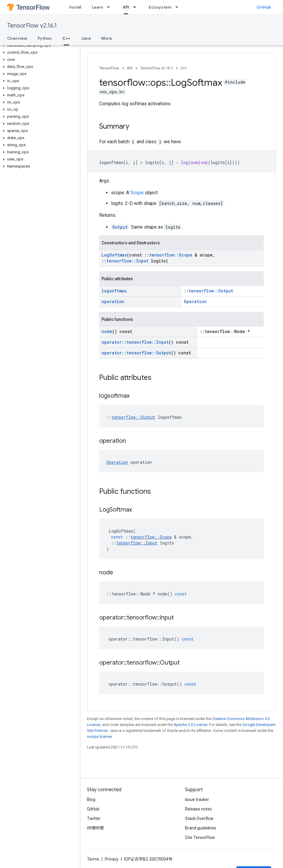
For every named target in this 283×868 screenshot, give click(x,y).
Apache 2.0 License (190, 725)
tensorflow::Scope (171, 255)
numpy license (99, 736)
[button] (39, 45)
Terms (93, 859)
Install (75, 7)
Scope (137, 193)
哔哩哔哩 (95, 828)
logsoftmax (114, 291)
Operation (195, 301)
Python (45, 38)
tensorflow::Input (127, 261)
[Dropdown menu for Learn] (110, 7)
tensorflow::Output (211, 291)
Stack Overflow (199, 818)
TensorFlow (109, 68)
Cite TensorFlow (200, 837)
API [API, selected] (126, 7)
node (107, 331)
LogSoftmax (114, 255)
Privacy (112, 859)
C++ (184, 68)
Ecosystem (160, 7)
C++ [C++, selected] (66, 38)
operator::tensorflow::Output (136, 353)
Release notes (198, 809)
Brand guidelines (201, 828)
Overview (17, 38)
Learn (97, 7)
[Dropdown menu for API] (136, 7)
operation (113, 301)
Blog (91, 799)
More (107, 38)
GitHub (264, 7)
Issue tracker (197, 799)
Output (120, 227)
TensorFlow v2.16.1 (32, 26)
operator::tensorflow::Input (135, 342)
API (130, 68)
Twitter (94, 818)
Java (86, 38)
